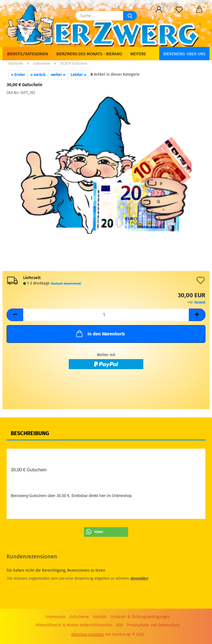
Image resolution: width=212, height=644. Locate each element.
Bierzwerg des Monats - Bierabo (89, 54)
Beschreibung (30, 433)
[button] (159, 10)
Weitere (138, 54)
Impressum (56, 617)
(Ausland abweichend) (66, 284)
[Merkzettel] (179, 10)
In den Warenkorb (100, 333)
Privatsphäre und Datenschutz (153, 625)
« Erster (18, 75)
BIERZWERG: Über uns (184, 54)
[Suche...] (130, 16)
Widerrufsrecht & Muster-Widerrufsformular (74, 625)
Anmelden (139, 578)
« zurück (38, 75)
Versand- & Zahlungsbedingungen (140, 617)
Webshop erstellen (88, 634)
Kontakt (100, 617)
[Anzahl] (106, 315)
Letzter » (79, 75)
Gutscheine (79, 617)
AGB (119, 625)
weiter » (58, 75)
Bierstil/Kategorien (28, 54)
